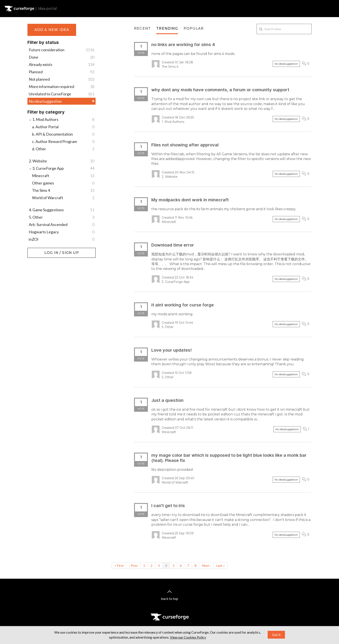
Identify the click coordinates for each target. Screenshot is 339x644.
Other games (63, 183)
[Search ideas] (284, 29)
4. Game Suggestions (62, 210)
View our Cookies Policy (188, 637)
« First (119, 566)
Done (62, 57)
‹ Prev (133, 566)
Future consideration (62, 50)
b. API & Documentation (63, 134)
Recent (142, 28)
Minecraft (63, 176)
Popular (194, 28)
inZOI (62, 239)
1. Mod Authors (62, 119)
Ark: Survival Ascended (62, 224)
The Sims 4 (63, 190)
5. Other (62, 217)
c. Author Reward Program (63, 141)
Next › (206, 566)
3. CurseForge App (62, 168)
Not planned (62, 79)
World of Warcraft (63, 198)
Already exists (62, 64)
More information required (62, 87)
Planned (62, 72)
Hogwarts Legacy (62, 232)
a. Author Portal (63, 127)
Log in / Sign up (38, 250)
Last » (220, 566)
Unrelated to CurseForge (62, 94)
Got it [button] (276, 635)
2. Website (62, 161)
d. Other (63, 149)
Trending (167, 28)
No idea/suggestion (62, 101)
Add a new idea (52, 30)
